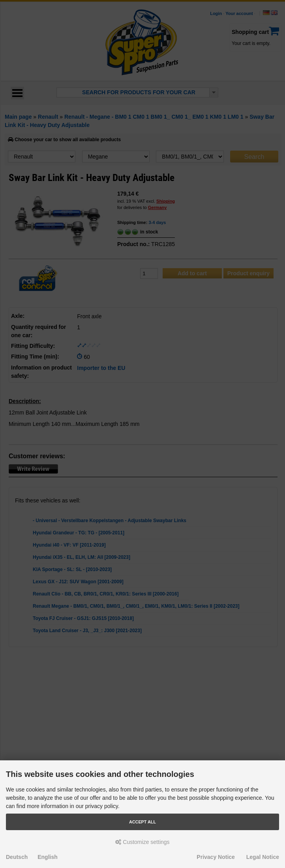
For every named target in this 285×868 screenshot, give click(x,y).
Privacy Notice (216, 857)
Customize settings (142, 842)
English (48, 857)
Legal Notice (263, 857)
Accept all (142, 822)
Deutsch (17, 857)
